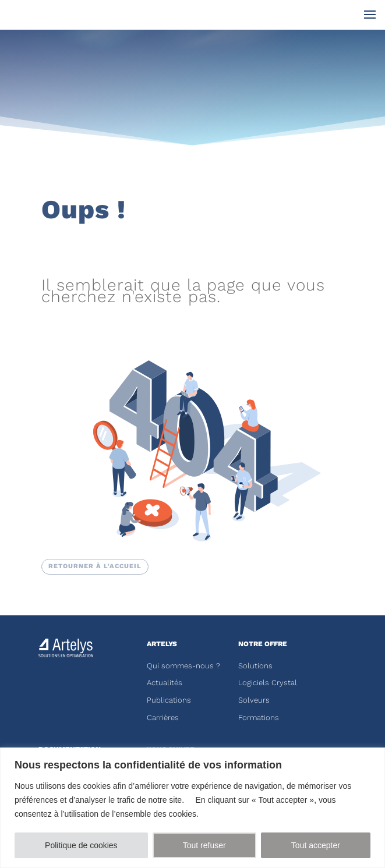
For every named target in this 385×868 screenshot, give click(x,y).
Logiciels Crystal (268, 683)
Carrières (163, 718)
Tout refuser (204, 845)
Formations (259, 718)
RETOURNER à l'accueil (95, 566)
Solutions (255, 666)
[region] (192, 808)
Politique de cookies (81, 845)
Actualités (165, 683)
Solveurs (254, 700)
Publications (169, 700)
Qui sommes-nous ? (183, 666)
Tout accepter (316, 845)
